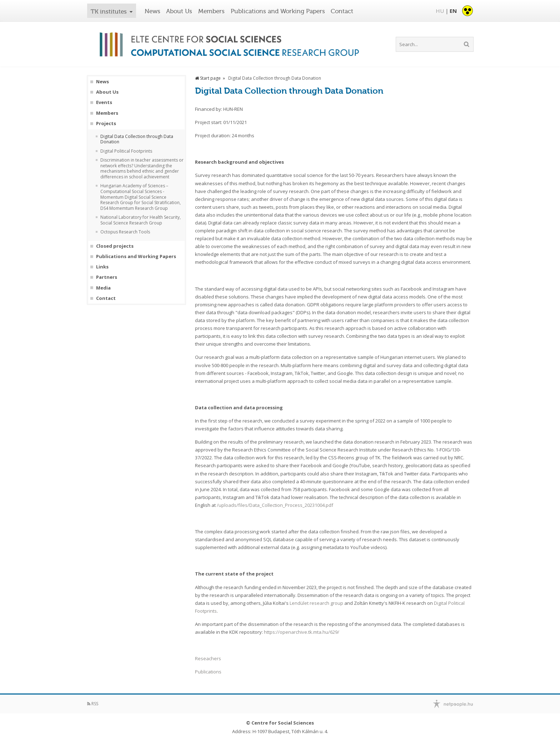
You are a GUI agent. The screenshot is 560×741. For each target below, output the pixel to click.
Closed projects (115, 246)
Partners (107, 277)
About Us (179, 11)
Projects (106, 123)
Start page (208, 78)
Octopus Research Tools (125, 232)
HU (440, 11)
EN (453, 11)
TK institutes (109, 11)
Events (104, 102)
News (152, 11)
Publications (208, 672)
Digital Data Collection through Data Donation (137, 139)
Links (102, 267)
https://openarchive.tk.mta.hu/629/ (302, 632)
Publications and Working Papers (278, 11)
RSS (93, 704)
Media (103, 288)
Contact (342, 11)
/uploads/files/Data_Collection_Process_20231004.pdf (275, 505)
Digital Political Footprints (126, 151)
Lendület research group (316, 603)
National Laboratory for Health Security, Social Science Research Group (141, 220)
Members (211, 11)
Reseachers (208, 658)
